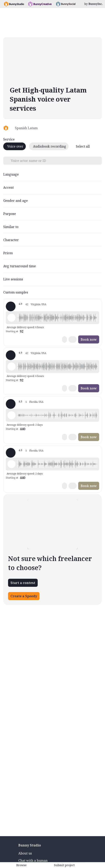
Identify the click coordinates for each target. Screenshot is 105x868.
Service (9, 139)
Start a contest (23, 583)
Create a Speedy (24, 596)
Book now (89, 339)
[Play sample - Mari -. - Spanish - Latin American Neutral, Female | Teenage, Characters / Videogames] (11, 415)
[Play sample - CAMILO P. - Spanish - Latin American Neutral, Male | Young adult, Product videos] (11, 318)
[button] (57, 318)
